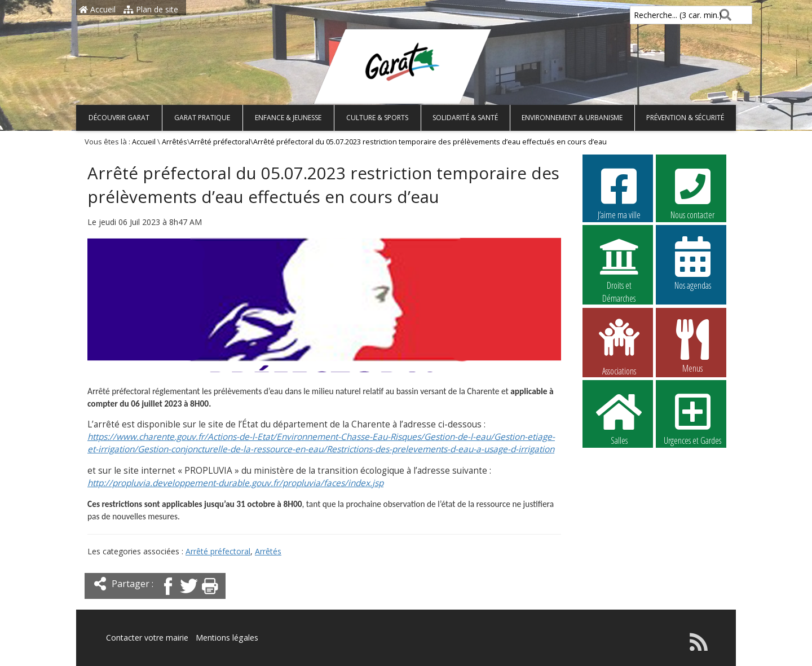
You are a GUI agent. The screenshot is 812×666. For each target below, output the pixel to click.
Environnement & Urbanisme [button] (572, 118)
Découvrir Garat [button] (119, 118)
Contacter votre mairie (147, 638)
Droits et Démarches (619, 263)
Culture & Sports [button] (377, 118)
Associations (619, 346)
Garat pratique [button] (202, 118)
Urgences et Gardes (692, 418)
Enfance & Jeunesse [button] (288, 118)
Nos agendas (692, 263)
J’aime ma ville (619, 192)
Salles (619, 418)
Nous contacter (692, 192)
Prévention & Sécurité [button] (685, 118)
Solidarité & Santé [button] (465, 118)
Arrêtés (175, 142)
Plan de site (151, 9)
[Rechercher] (723, 15)
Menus (692, 346)
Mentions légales (227, 638)
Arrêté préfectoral (220, 142)
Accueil (97, 9)
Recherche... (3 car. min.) (659, 15)
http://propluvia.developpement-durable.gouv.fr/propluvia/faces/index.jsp (235, 483)
